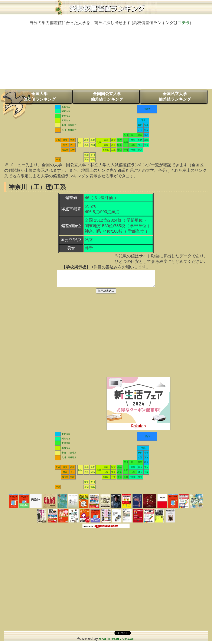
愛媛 (87, 155)
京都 (106, 140)
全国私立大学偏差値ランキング (175, 97)
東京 (140, 150)
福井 (120, 140)
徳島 (93, 160)
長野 (126, 142)
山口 (80, 142)
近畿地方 (66, 120)
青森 (143, 120)
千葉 (146, 145)
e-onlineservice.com (118, 642)
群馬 (133, 140)
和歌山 (106, 150)
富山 (133, 135)
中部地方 (66, 116)
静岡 (126, 150)
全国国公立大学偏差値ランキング (107, 97)
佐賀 (65, 140)
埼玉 (140, 145)
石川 (126, 135)
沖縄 (58, 160)
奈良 (113, 145)
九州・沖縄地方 (69, 130)
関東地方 (66, 111)
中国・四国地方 (69, 125)
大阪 (106, 145)
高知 (87, 160)
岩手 (146, 125)
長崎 (58, 140)
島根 (87, 140)
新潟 (140, 135)
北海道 (147, 109)
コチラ (184, 23)
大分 (72, 145)
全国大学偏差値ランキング (39, 97)
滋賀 (113, 140)
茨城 (146, 140)
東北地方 (66, 107)
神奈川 (133, 150)
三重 (113, 150)
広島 (87, 145)
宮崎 (72, 150)
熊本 (65, 145)
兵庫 (99, 142)
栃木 (140, 140)
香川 (93, 155)
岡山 (93, 145)
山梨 (133, 145)
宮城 (146, 130)
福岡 (72, 140)
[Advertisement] (106, 59)
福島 (146, 135)
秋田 (140, 125)
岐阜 (120, 145)
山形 (140, 130)
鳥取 (93, 140)
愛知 (120, 150)
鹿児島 (65, 150)
